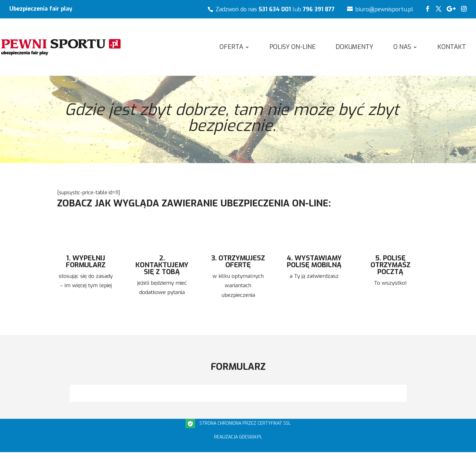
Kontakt (452, 48)
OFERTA (231, 48)
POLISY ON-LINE (292, 48)
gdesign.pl (251, 437)
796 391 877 (319, 9)
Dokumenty (354, 48)
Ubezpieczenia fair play (41, 9)
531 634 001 (275, 9)
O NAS (402, 48)
